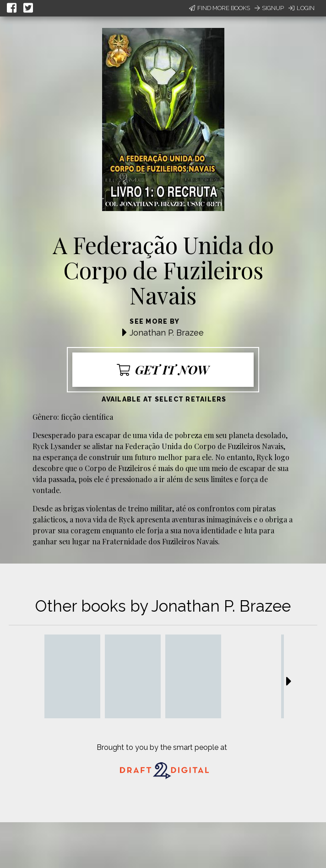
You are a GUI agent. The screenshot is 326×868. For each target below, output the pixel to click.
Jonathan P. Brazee (167, 333)
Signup (269, 8)
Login (302, 8)
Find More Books (220, 8)
